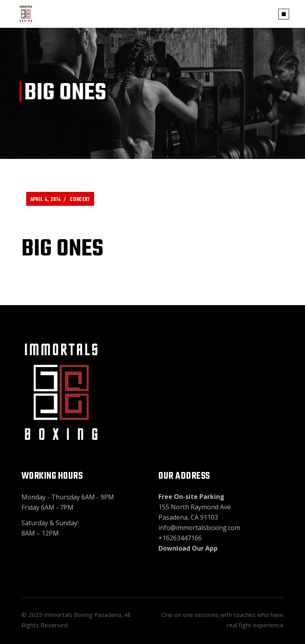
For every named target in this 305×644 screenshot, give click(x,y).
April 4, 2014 (45, 200)
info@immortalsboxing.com (199, 528)
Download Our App (188, 548)
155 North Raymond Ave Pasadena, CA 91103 (195, 507)
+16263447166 (180, 538)
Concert (80, 200)
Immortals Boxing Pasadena (83, 615)
